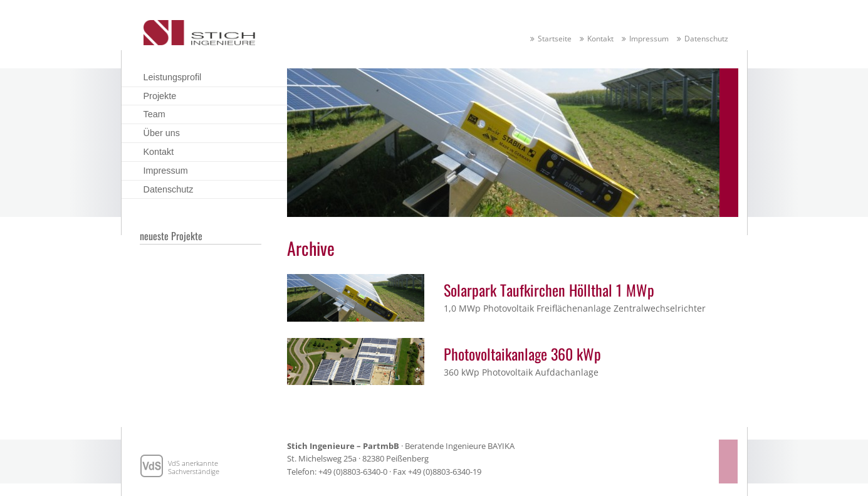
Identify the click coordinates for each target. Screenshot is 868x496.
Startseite (555, 39)
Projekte (160, 96)
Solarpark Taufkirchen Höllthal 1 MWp (549, 290)
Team (154, 114)
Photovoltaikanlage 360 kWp (522, 354)
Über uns (162, 133)
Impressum (649, 39)
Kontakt (600, 39)
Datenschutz (706, 39)
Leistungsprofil (173, 77)
